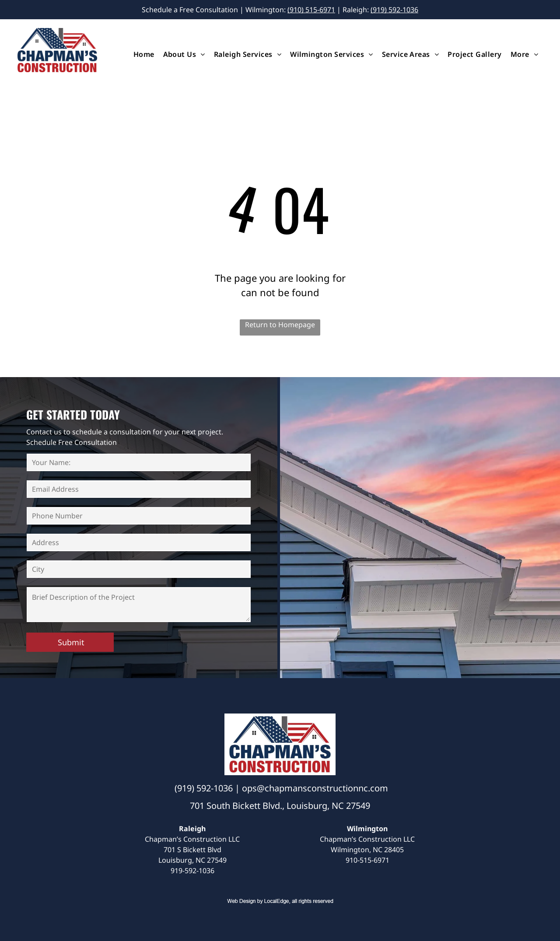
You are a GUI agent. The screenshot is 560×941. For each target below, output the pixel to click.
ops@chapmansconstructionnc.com (315, 788)
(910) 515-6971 (311, 10)
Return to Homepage (280, 325)
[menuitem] (144, 54)
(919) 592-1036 (394, 10)
